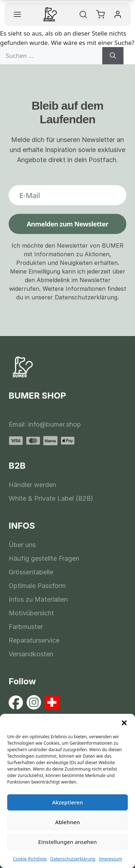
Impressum (111, 859)
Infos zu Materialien (38, 599)
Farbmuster (26, 627)
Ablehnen (67, 822)
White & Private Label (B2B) (51, 498)
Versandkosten (31, 654)
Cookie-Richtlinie (30, 859)
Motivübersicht (31, 613)
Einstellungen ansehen (67, 842)
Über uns (22, 545)
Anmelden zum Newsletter (67, 224)
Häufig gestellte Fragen (44, 558)
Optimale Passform (37, 586)
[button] (124, 723)
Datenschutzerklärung (73, 859)
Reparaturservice (34, 640)
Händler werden (32, 485)
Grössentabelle (31, 572)
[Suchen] (113, 56)
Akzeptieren (68, 802)
